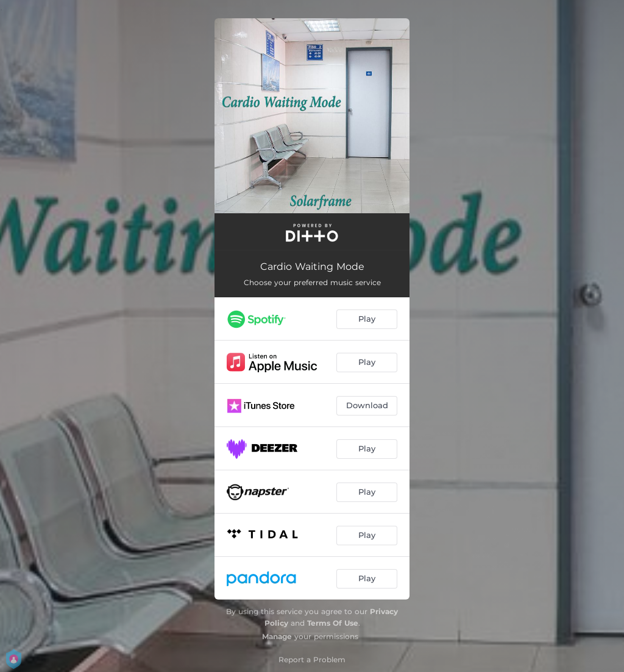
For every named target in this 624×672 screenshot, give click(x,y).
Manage (277, 636)
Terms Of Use (333, 623)
